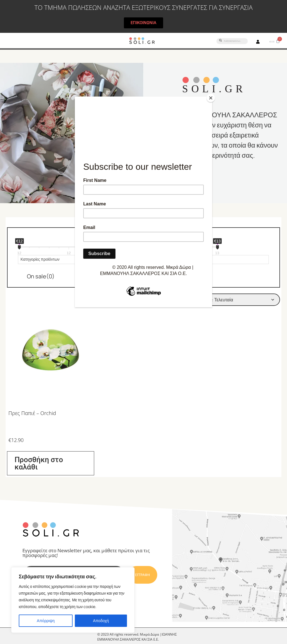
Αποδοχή (101, 621)
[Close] (211, 98)
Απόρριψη (46, 621)
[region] (73, 600)
